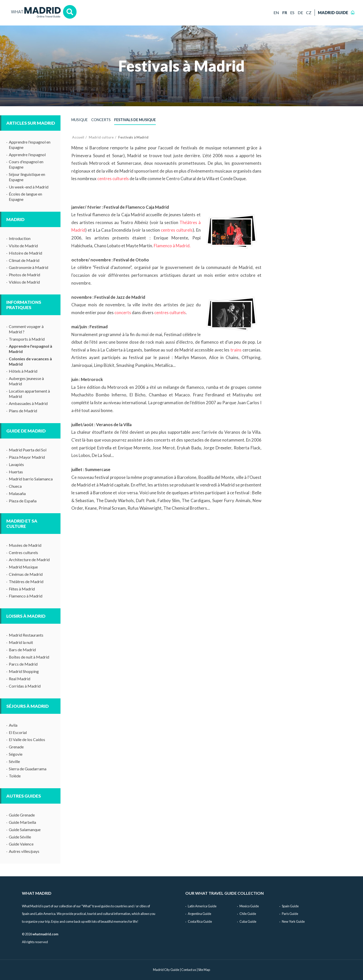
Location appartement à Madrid (29, 394)
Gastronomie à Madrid (28, 267)
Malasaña (17, 493)
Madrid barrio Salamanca (31, 479)
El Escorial (18, 732)
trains (236, 350)
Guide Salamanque (25, 829)
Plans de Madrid (23, 411)
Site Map (204, 970)
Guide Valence (21, 844)
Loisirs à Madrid (26, 616)
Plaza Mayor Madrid (27, 457)
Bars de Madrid (22, 650)
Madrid (15, 219)
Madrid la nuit (21, 642)
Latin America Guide (202, 906)
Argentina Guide (200, 914)
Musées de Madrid (25, 545)
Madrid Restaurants (26, 635)
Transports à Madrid (27, 339)
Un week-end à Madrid (29, 187)
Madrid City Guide (166, 970)
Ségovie (16, 754)
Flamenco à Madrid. (172, 246)
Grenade (16, 747)
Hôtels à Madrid (23, 371)
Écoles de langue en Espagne (25, 197)
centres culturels (113, 179)
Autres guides (24, 796)
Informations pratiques (24, 305)
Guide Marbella (22, 822)
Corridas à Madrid (25, 686)
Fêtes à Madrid (22, 589)
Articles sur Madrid (31, 123)
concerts (123, 312)
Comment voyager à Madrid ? (26, 329)
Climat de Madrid (24, 260)
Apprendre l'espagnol (27, 155)
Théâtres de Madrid (26, 581)
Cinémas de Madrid (26, 574)
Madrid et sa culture (22, 524)
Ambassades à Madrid (28, 403)
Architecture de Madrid (29, 560)
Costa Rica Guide (200, 921)
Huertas (16, 472)
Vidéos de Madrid (24, 282)
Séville (14, 761)
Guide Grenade (22, 815)
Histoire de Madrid (25, 253)
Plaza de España (23, 501)
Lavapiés (16, 464)
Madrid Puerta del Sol (28, 450)
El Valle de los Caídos (27, 739)
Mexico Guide (249, 906)
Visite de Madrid (23, 246)
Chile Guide (248, 914)
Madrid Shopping (24, 671)
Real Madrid (20, 679)
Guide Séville (20, 837)
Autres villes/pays (24, 851)
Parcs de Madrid (23, 664)
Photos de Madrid (24, 275)
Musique (80, 120)
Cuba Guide (248, 921)
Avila (13, 725)
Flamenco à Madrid (26, 596)
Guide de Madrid (26, 431)
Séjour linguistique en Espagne (27, 177)
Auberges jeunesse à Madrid (26, 381)
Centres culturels (23, 552)
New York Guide (293, 921)
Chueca (15, 486)
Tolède (15, 776)
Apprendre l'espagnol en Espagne (30, 145)
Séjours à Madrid (27, 706)
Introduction (20, 238)
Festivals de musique (135, 120)
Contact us (189, 970)
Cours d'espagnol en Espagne (26, 164)
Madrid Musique (23, 567)
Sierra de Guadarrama (28, 769)
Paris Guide (290, 914)
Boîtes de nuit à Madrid (29, 657)
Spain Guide (290, 906)
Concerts (101, 120)
